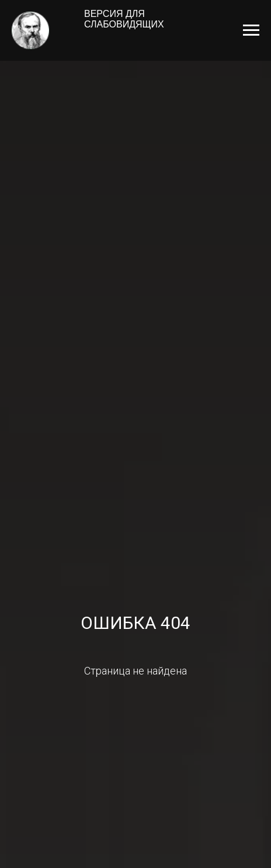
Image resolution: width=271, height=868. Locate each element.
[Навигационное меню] (251, 30)
